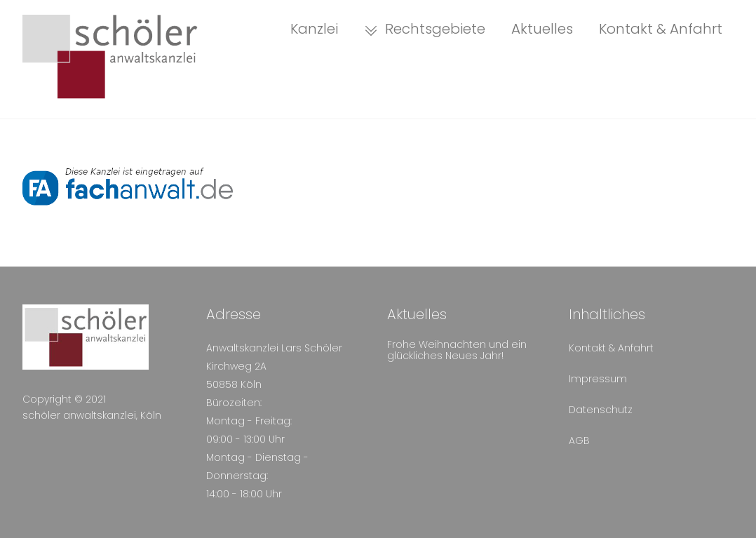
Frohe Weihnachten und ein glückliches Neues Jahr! (457, 350)
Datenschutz (601, 410)
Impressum (598, 379)
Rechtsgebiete (425, 29)
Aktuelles (542, 29)
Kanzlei (314, 29)
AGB (579, 441)
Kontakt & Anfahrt (661, 29)
